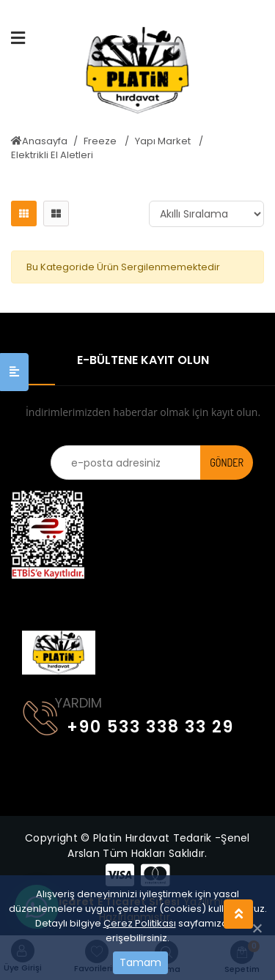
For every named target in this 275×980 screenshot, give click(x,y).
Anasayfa (39, 141)
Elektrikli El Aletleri (52, 155)
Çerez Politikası (140, 923)
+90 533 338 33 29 (128, 724)
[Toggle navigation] (32, 599)
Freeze (101, 141)
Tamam (140, 962)
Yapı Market (164, 141)
